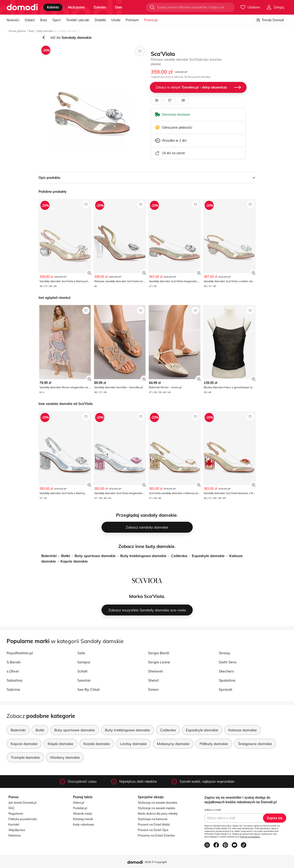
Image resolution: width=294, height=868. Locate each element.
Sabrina (13, 689)
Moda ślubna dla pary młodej (158, 813)
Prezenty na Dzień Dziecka (156, 835)
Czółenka (179, 556)
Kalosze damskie (243, 730)
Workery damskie (65, 757)
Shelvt (153, 680)
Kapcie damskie (74, 561)
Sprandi (225, 689)
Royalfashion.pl (20, 653)
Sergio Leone (159, 662)
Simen (153, 689)
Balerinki (49, 556)
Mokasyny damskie (173, 744)
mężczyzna (76, 7)
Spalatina (227, 680)
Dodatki (100, 20)
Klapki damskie (61, 744)
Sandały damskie (67, 31)
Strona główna (17, 31)
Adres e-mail (213, 810)
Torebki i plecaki (78, 20)
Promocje (151, 20)
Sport (57, 20)
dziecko (100, 7)
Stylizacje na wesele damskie (157, 803)
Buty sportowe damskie (95, 556)
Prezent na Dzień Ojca (153, 830)
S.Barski (14, 662)
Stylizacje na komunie (153, 819)
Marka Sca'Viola (147, 596)
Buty (44, 20)
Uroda (116, 20)
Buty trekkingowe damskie (143, 556)
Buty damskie (45, 31)
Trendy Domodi (270, 20)
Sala (81, 653)
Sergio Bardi (159, 653)
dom (119, 7)
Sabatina (14, 680)
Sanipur (84, 662)
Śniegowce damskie (255, 744)
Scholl (82, 671)
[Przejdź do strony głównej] (22, 7)
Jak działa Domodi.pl (22, 803)
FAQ (11, 808)
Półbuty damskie (214, 744)
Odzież (30, 20)
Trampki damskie (25, 757)
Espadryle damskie (208, 556)
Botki (66, 556)
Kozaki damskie (97, 744)
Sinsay (224, 653)
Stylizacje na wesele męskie (156, 808)
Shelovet (155, 671)
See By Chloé (88, 689)
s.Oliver (13, 671)
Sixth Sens (228, 662)
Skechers (226, 671)
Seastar (84, 680)
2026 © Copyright (156, 862)
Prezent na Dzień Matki (154, 824)
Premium (132, 20)
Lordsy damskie (133, 744)
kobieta (53, 7)
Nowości (13, 20)
